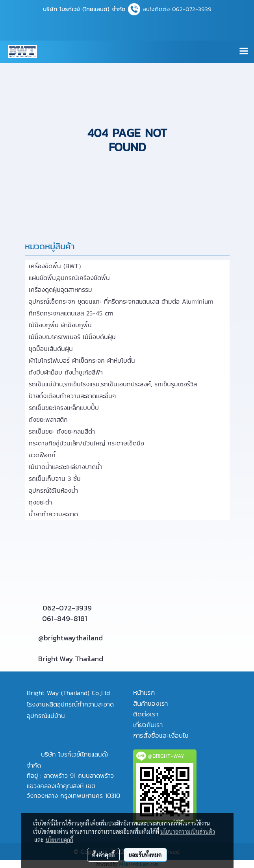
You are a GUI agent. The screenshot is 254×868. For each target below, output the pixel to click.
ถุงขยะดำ (40, 502)
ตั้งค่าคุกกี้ (103, 855)
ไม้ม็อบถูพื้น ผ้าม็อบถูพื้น (60, 325)
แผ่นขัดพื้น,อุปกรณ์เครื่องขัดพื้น (69, 278)
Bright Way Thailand (71, 659)
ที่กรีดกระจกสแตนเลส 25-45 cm (71, 313)
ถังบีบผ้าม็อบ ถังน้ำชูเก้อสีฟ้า (66, 372)
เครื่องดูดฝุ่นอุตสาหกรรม (60, 289)
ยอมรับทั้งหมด (145, 855)
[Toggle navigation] (244, 52)
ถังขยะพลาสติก (48, 419)
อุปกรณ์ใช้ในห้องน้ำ (53, 490)
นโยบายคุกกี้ (59, 840)
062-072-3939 (67, 608)
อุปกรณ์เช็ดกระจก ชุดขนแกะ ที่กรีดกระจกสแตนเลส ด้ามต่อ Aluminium (121, 301)
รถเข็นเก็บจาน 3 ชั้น (55, 479)
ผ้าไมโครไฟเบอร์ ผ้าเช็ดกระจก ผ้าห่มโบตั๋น (82, 360)
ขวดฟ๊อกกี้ (42, 455)
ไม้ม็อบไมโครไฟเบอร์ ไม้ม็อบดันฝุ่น (72, 337)
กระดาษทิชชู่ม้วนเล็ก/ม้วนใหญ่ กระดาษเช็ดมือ (86, 443)
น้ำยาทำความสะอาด (53, 514)
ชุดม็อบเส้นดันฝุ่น (51, 349)
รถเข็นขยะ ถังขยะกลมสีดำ (62, 431)
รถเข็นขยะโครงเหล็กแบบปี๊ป (64, 408)
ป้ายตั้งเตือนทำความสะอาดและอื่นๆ (72, 396)
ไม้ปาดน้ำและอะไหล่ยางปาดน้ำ (66, 467)
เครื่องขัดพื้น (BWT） (57, 266)
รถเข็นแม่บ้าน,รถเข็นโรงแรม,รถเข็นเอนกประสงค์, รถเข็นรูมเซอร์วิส (113, 384)
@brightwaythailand (70, 638)
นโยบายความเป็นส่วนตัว (188, 831)
